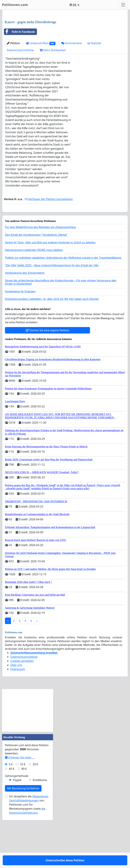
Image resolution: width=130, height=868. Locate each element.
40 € (12, 826)
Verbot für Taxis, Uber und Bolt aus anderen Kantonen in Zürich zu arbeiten (50, 300)
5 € (11, 822)
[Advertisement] (65, 39)
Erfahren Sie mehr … (20, 815)
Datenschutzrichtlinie (20, 98)
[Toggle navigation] (123, 5)
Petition (13, 91)
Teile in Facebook (19, 79)
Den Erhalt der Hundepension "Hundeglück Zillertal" (36, 292)
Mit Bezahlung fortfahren (23, 846)
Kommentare (72, 91)
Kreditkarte (40, 838)
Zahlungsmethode (17, 834)
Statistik (94, 91)
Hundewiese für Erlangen (20, 349)
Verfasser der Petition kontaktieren (49, 247)
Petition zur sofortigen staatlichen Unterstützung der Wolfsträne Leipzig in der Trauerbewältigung (63, 315)
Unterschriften (41, 91)
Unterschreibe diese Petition (39, 262)
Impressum (18, 727)
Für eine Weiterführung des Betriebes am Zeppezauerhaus (40, 285)
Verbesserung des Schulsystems (25, 331)
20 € (35, 822)
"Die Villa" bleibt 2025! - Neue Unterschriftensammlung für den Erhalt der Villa (52, 323)
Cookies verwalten (22, 719)
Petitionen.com (15, 5)
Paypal (17, 838)
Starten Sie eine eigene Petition (48, 388)
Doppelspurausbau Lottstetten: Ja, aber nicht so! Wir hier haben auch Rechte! (52, 357)
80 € (24, 826)
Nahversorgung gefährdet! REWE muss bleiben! (34, 308)
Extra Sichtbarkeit (53, 98)
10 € (23, 822)
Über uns (16, 723)
